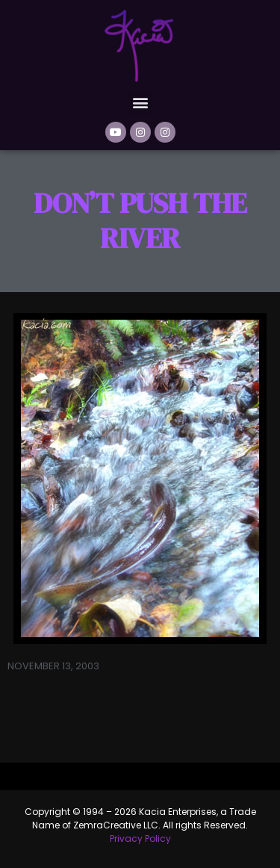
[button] (140, 102)
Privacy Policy (140, 838)
